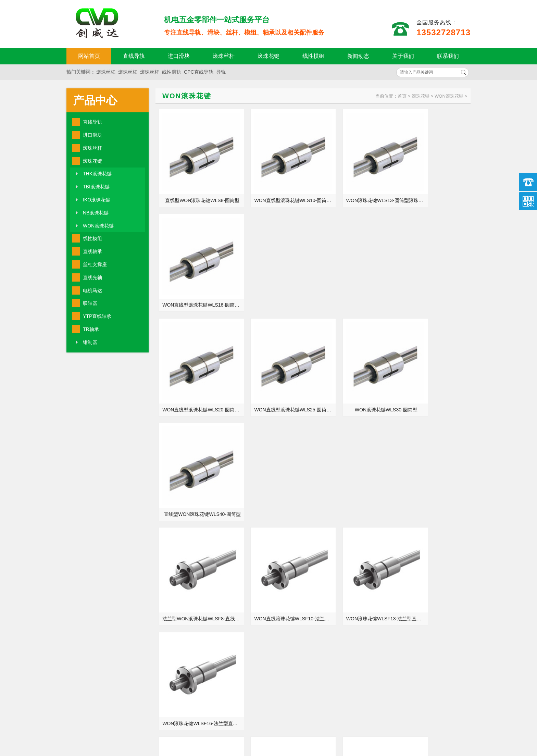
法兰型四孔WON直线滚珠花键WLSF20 (197, 462)
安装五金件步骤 (379, 619)
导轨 (221, 72)
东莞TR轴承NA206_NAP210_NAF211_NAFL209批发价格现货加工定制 (189, 609)
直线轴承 (92, 251)
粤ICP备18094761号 (374, 727)
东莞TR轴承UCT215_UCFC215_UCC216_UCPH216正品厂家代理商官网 (189, 619)
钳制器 (90, 342)
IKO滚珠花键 (97, 200)
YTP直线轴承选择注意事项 (391, 552)
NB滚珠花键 (96, 213)
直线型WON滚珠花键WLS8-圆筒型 (197, 187)
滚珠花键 (268, 56)
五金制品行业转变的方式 (179, 581)
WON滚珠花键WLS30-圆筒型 (353, 279)
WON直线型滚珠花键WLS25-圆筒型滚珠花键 (276, 279)
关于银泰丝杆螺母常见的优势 (394, 561)
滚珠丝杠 (106, 72)
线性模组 (313, 56)
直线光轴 (92, 277)
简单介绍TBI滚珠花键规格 (390, 600)
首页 (402, 96)
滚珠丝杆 (224, 56)
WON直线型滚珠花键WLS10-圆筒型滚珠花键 (276, 187)
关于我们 (403, 56)
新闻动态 (358, 56)
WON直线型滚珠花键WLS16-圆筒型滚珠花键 (433, 187)
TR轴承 (91, 329)
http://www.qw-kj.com (389, 715)
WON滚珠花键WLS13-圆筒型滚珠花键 (354, 187)
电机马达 (92, 290)
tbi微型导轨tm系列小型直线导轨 (186, 571)
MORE (250, 532)
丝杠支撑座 (95, 264)
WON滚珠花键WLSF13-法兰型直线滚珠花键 (354, 370)
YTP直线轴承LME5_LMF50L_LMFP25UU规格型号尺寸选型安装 (189, 552)
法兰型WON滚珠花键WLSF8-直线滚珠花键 (197, 370)
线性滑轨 (172, 72)
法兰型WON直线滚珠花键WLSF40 (433, 462)
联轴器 (90, 303)
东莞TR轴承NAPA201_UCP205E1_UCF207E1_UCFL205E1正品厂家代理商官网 (189, 590)
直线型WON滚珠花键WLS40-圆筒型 (433, 279)
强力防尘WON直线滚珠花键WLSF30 (354, 462)
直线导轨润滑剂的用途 (176, 600)
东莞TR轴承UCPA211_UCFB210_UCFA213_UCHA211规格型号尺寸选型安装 (399, 571)
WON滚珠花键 (98, 226)
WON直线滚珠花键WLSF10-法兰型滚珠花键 (276, 370)
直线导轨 (134, 56)
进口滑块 (179, 56)
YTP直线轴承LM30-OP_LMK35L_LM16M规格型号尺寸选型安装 (399, 609)
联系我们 (448, 56)
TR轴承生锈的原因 (383, 581)
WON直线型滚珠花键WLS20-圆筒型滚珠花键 (197, 279)
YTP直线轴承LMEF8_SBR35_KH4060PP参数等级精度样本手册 (189, 561)
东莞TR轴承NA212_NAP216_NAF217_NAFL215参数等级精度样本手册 (399, 590)
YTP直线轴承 (97, 316)
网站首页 (89, 56)
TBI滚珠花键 (96, 187)
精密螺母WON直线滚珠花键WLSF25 (276, 462)
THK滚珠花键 (97, 174)
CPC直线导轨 (199, 72)
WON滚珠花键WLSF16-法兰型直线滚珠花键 (433, 370)
